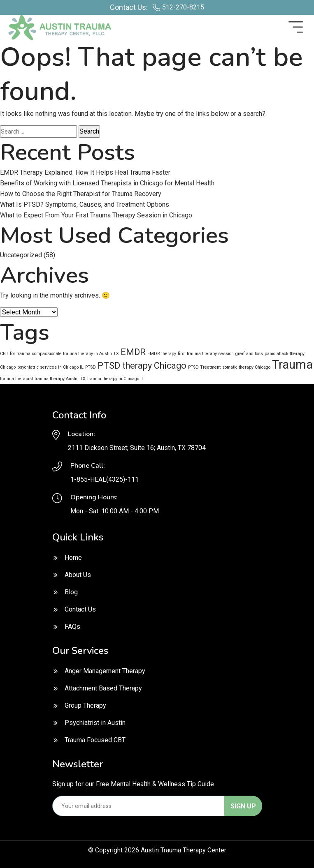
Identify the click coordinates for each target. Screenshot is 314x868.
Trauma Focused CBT (95, 740)
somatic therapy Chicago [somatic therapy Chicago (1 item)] (246, 367)
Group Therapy (85, 705)
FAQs (72, 627)
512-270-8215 (183, 7)
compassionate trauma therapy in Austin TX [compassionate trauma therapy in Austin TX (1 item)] (76, 354)
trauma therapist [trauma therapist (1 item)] (16, 379)
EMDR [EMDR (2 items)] (133, 352)
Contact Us (80, 609)
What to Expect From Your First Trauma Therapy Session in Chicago (96, 215)
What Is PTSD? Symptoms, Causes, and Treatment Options (85, 204)
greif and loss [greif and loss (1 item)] (249, 354)
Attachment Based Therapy (103, 688)
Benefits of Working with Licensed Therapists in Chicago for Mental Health (107, 183)
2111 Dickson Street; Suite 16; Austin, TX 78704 (137, 448)
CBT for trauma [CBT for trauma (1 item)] (15, 354)
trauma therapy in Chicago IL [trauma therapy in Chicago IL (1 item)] (116, 379)
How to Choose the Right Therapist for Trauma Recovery (81, 194)
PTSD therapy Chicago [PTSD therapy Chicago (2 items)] (142, 366)
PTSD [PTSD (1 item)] (91, 367)
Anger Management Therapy (105, 671)
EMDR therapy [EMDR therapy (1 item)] (162, 354)
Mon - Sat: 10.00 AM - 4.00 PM (115, 511)
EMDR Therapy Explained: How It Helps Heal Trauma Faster (85, 172)
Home (73, 558)
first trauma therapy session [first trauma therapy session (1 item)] (206, 354)
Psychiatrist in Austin (95, 723)
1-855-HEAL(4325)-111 (105, 479)
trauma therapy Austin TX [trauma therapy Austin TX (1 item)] (60, 379)
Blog (71, 592)
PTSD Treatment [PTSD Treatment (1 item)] (204, 367)
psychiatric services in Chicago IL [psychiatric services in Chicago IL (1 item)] (50, 367)
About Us (78, 575)
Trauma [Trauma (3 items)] (292, 365)
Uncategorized (21, 255)
